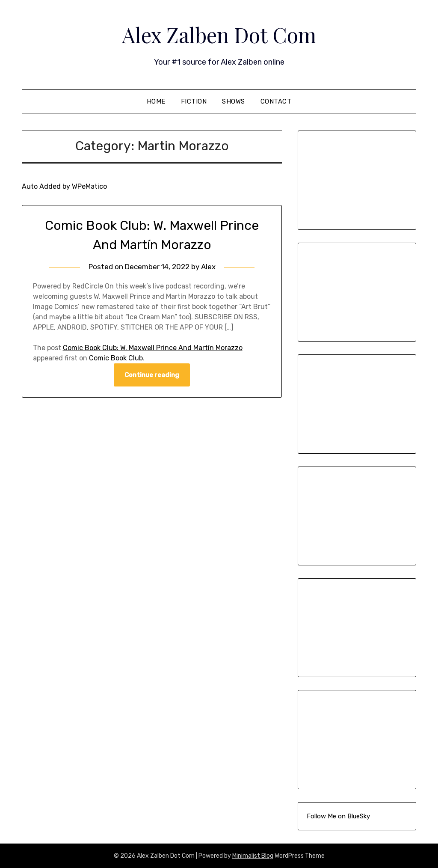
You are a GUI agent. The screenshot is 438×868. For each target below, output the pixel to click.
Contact (276, 101)
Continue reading (152, 375)
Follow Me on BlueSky (338, 816)
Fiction (194, 101)
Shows (234, 101)
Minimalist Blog (253, 856)
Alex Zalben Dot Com (219, 35)
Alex (208, 267)
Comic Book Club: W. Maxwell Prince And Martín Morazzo (153, 348)
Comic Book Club (116, 358)
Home (156, 101)
